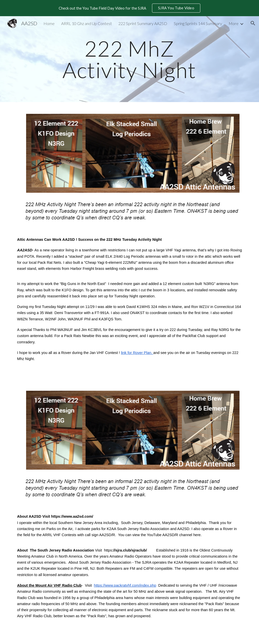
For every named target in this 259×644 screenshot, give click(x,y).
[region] (129, 8)
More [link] (234, 23)
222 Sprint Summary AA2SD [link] (143, 23)
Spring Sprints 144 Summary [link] (198, 23)
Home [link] (49, 23)
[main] (129, 59)
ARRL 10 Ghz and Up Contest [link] (87, 23)
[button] (253, 23)
